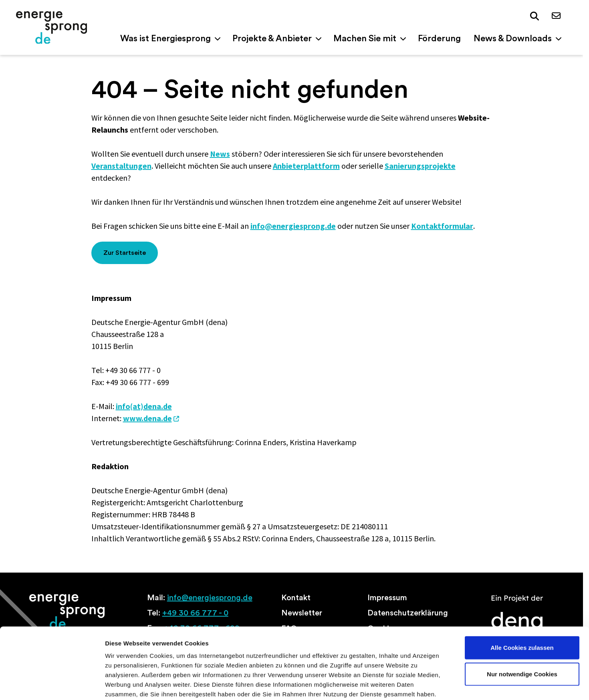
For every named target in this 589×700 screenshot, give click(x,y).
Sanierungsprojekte (420, 166)
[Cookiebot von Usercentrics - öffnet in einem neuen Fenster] (52, 684)
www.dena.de (147, 418)
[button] (535, 17)
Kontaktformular (442, 226)
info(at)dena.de (144, 406)
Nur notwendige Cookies (522, 632)
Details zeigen (426, 684)
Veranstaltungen (121, 166)
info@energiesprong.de (293, 226)
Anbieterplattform (306, 166)
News (220, 154)
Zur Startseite (125, 253)
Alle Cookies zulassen (522, 605)
